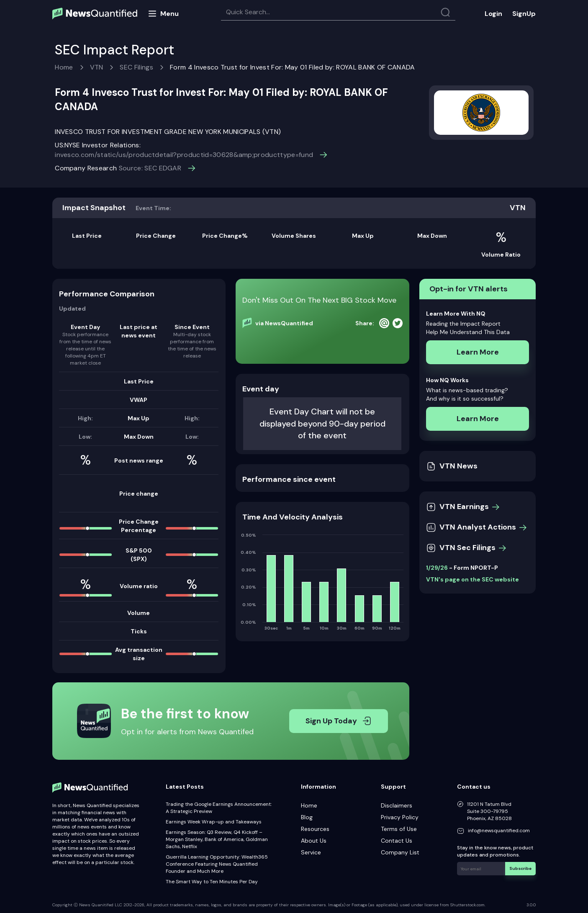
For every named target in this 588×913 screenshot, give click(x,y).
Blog (307, 817)
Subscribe (520, 868)
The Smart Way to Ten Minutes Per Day (212, 882)
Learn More (478, 352)
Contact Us (397, 841)
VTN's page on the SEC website (472, 579)
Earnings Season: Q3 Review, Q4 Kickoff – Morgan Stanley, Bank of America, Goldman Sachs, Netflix (217, 839)
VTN (97, 67)
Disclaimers (397, 805)
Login (493, 14)
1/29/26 (437, 568)
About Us (314, 841)
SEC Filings (136, 67)
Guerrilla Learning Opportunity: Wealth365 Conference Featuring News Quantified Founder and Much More (217, 864)
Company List (400, 852)
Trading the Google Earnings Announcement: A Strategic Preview (219, 808)
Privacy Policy (400, 817)
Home (64, 67)
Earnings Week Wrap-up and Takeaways (214, 822)
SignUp (524, 14)
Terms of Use (399, 829)
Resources (315, 829)
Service (311, 852)
